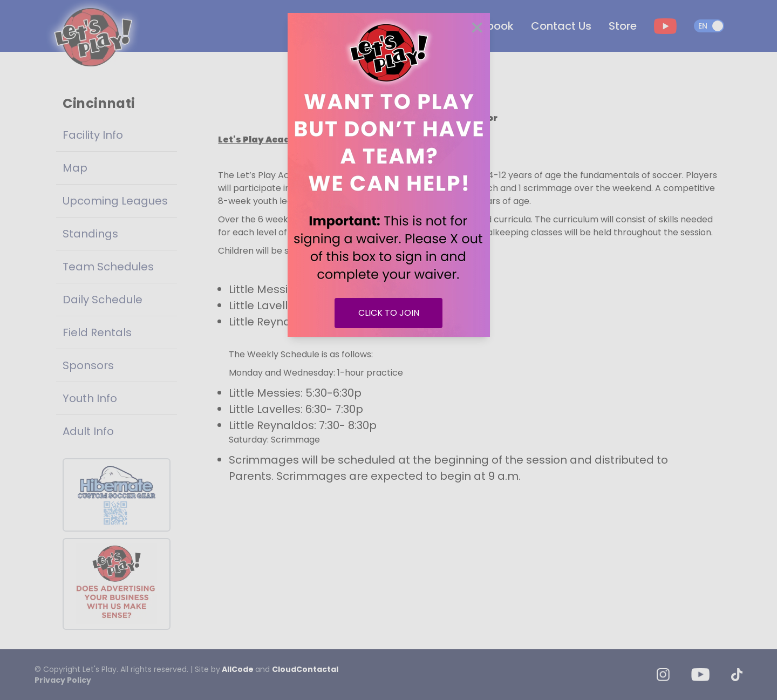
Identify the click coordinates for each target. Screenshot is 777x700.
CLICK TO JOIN (389, 313)
